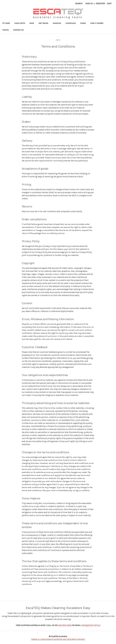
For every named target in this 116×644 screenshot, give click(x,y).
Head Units (20, 23)
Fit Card (6, 23)
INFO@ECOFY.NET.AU (91, 625)
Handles (57, 23)
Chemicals (71, 23)
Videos (5, 30)
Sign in (89, 3)
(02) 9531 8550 (65, 625)
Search (79, 3)
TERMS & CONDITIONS (41, 639)
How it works (97, 23)
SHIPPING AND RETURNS (65, 639)
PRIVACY (81, 639)
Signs (83, 23)
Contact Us (18, 30)
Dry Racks (43, 23)
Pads (32, 23)
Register (100, 3)
